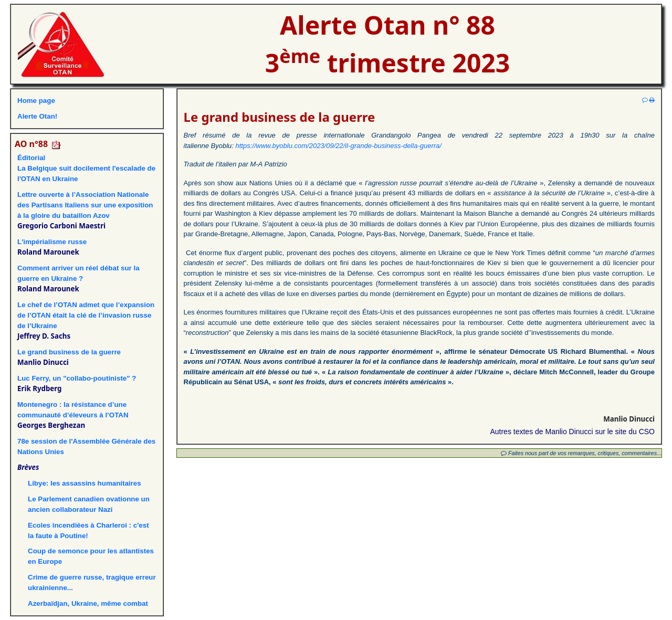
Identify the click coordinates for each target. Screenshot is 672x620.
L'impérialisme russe (52, 242)
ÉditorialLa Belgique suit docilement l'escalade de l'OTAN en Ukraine (86, 168)
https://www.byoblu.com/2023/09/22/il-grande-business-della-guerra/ (339, 146)
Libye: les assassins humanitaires (85, 483)
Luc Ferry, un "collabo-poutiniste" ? (77, 378)
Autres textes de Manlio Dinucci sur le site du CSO (572, 432)
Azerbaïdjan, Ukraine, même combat (89, 603)
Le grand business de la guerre (69, 352)
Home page (36, 101)
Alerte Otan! (37, 116)
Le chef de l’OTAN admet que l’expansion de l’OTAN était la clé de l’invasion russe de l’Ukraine (86, 315)
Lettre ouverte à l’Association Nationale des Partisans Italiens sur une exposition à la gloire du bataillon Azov (85, 205)
